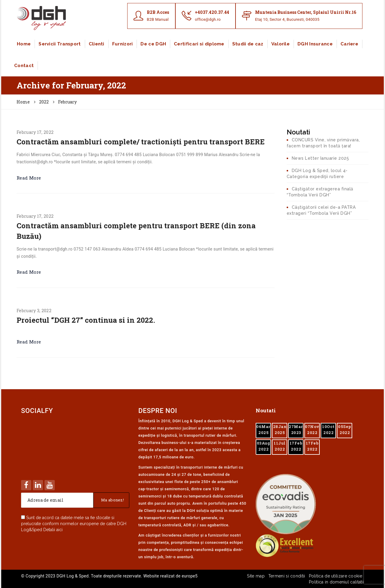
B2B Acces (158, 12)
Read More (29, 178)
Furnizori (123, 44)
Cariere (349, 44)
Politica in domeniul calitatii (336, 582)
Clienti (97, 44)
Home (24, 44)
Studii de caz (248, 44)
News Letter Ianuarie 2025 (320, 158)
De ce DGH (153, 44)
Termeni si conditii (287, 576)
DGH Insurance (315, 44)
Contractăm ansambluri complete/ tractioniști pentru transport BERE (141, 142)
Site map (256, 576)
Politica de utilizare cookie (336, 576)
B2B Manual (158, 19)
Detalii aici (53, 530)
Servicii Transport (60, 44)
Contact (24, 66)
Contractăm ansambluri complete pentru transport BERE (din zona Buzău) (136, 231)
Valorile (280, 44)
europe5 (190, 576)
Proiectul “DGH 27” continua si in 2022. (86, 320)
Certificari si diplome (199, 44)
